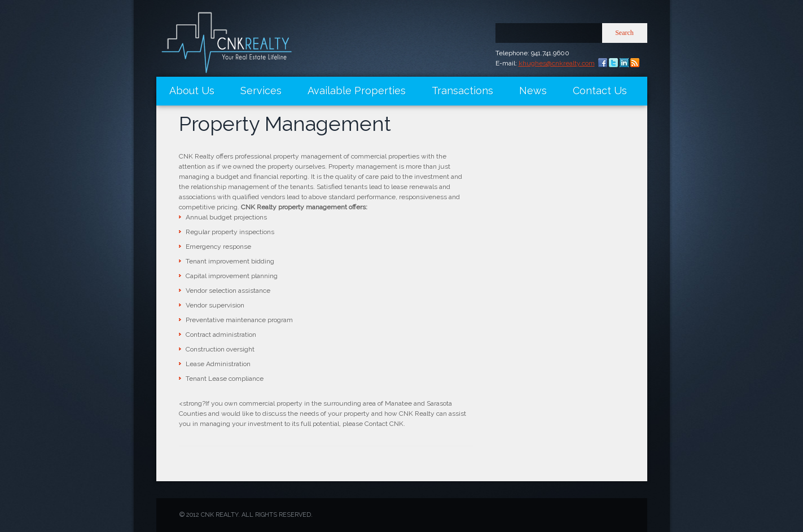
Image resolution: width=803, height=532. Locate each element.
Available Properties (357, 91)
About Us (192, 91)
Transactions (462, 91)
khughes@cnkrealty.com (557, 63)
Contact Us (600, 91)
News (533, 91)
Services (261, 91)
